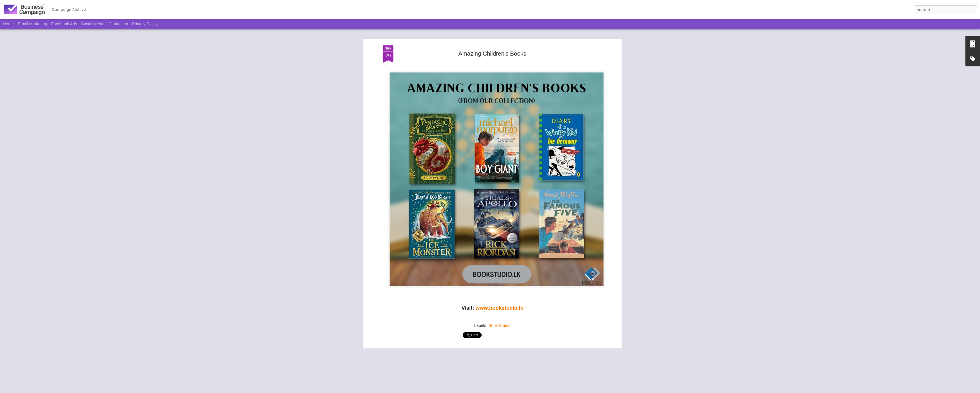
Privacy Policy (145, 24)
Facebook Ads (64, 24)
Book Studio (499, 323)
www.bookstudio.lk (499, 306)
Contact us (118, 24)
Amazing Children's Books (492, 51)
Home (8, 24)
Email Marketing (32, 24)
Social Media (93, 24)
